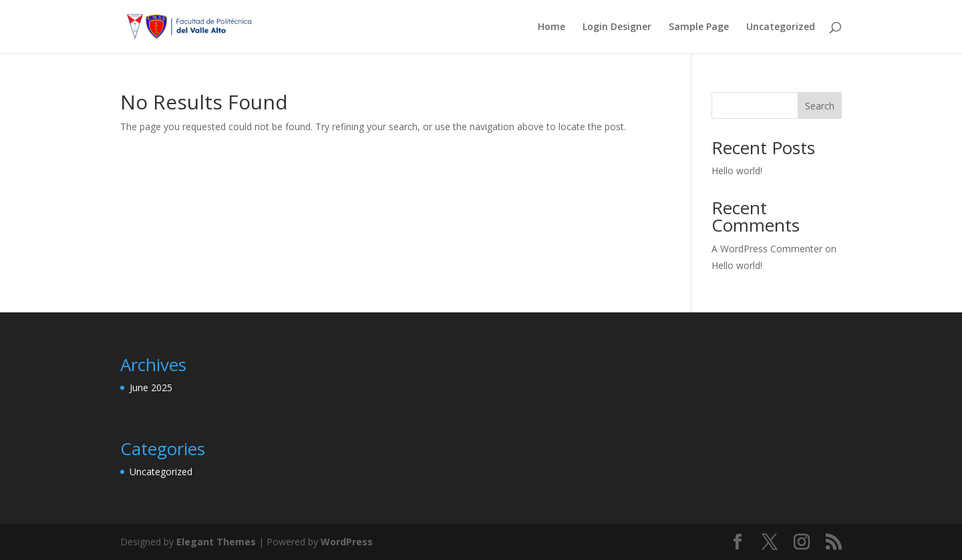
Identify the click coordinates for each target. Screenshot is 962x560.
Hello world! (737, 171)
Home (551, 27)
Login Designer (617, 27)
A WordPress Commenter (767, 249)
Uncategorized (781, 27)
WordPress (347, 542)
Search (820, 106)
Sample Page (699, 27)
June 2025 (151, 387)
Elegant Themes (216, 542)
